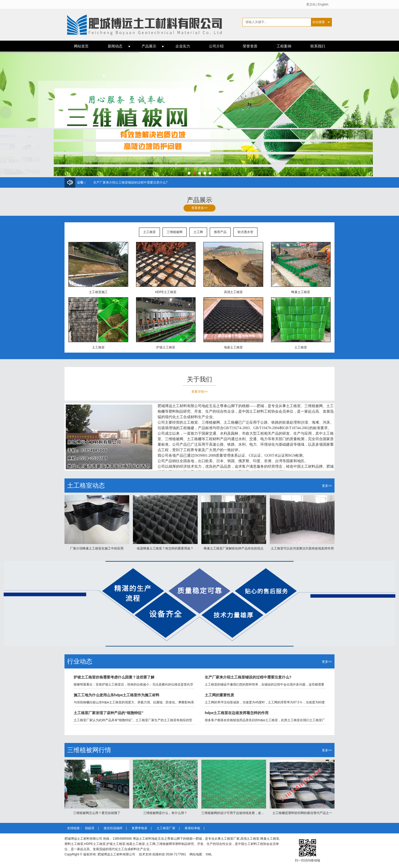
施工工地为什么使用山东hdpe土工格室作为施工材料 (117, 695)
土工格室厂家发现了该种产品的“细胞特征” (109, 713)
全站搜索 (319, 22)
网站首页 (81, 46)
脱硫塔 (90, 828)
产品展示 (149, 46)
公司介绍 (216, 46)
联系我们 (318, 46)
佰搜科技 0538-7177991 (169, 854)
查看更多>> (199, 208)
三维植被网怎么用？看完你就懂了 (117, 182)
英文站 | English (317, 4)
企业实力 (183, 46)
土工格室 (149, 232)
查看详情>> (199, 392)
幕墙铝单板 (193, 828)
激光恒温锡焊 (113, 828)
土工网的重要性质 (219, 695)
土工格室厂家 (166, 828)
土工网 (198, 232)
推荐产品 (220, 232)
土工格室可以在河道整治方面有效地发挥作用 (302, 548)
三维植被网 (175, 232)
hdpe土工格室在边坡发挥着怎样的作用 (237, 713)
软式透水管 (245, 232)
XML (209, 854)
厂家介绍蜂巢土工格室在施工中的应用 (97, 548)
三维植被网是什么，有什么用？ (165, 813)
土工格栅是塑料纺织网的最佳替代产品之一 (302, 813)
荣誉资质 (250, 46)
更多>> (327, 486)
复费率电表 (140, 828)
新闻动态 (115, 46)
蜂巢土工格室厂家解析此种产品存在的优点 (234, 548)
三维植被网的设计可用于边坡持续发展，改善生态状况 (239, 813)
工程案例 (284, 46)
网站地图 (196, 854)
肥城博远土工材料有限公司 (116, 854)
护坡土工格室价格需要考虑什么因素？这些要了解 (114, 677)
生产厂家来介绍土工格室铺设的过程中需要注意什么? (248, 677)
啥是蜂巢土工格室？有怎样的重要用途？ (165, 548)
